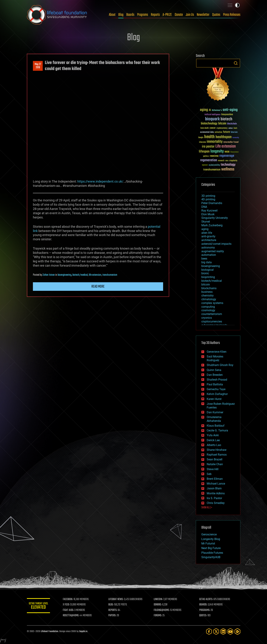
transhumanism (110, 275)
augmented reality (213, 251)
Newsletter (203, 15)
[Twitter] (216, 631)
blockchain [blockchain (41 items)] (232, 124)
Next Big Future (211, 548)
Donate (179, 15)
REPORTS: (114, 610)
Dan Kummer (215, 412)
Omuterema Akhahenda (214, 419)
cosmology (208, 310)
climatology (209, 299)
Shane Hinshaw (217, 450)
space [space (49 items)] (205, 165)
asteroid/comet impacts (216, 244)
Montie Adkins (216, 493)
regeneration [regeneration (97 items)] (209, 160)
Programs (143, 15)
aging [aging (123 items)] (204, 110)
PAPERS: (113, 616)
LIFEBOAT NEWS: (117, 599)
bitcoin (206, 284)
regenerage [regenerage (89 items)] (227, 156)
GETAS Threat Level (39, 606)
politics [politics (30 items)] (206, 156)
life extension (95, 275)
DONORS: (159, 605)
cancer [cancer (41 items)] (213, 128)
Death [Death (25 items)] (235, 128)
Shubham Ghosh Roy (220, 365)
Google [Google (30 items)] (201, 138)
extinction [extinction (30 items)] (218, 132)
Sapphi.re (83, 631)
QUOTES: (203, 616)
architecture (209, 240)
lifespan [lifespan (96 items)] (204, 152)
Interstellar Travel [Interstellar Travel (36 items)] (231, 142)
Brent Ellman (215, 479)
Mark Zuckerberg (212, 225)
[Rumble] (237, 631)
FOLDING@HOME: (162, 610)
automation (209, 255)
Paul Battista (215, 384)
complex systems (212, 303)
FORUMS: (159, 616)
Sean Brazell (215, 459)
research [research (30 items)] (221, 161)
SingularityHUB (211, 557)
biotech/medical (80, 275)
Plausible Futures (212, 553)
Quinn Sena (214, 370)
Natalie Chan (215, 464)
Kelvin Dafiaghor (217, 394)
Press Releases (232, 15)
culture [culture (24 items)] (231, 128)
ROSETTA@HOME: (73, 616)
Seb (209, 474)
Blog (121, 15)
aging (205, 229)
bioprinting (208, 277)
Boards (130, 15)
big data (207, 262)
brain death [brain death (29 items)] (205, 128)
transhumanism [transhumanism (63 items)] (212, 170)
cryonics (207, 318)
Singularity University (215, 218)
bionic (205, 273)
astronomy (208, 248)
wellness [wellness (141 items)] (228, 169)
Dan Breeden (215, 375)
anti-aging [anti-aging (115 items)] (230, 110)
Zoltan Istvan (49, 275)
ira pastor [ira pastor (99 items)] (208, 147)
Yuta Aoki (213, 435)
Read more (98, 287)
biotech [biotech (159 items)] (226, 119)
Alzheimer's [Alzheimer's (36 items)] (217, 110)
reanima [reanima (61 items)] (214, 156)
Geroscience (209, 534)
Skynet (206, 222)
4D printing (208, 199)
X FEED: (68, 605)
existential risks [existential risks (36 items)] (207, 132)
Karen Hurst (214, 399)
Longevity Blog (211, 539)
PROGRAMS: (205, 610)
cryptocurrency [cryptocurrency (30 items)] (222, 128)
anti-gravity (208, 236)
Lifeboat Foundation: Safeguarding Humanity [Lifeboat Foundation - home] (57, 15)
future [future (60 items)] (226, 132)
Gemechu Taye (216, 389)
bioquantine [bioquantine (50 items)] (227, 114)
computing (208, 307)
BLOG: (112, 605)
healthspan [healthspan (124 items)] (224, 137)
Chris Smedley (216, 503)
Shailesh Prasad (217, 380)
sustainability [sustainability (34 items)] (214, 165)
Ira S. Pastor (214, 498)
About (112, 15)
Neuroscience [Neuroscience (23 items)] (234, 152)
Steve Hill (213, 469)
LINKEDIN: (159, 599)
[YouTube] (230, 631)
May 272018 (38, 66)
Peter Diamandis (212, 203)
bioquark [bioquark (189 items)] (212, 119)
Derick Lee (213, 440)
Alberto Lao (214, 445)
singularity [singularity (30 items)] (233, 161)
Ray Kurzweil (209, 211)
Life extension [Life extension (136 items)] (226, 146)
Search (236, 63)
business (207, 292)
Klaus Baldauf (216, 426)
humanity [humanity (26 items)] (236, 138)
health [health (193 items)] (209, 137)
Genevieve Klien (217, 352)
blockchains (209, 288)
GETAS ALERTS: (206, 599)
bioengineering (64, 275)
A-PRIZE (167, 15)
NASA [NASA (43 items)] (227, 152)
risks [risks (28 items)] (227, 161)
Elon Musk (208, 214)
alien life (207, 233)
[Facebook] (209, 631)
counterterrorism (212, 314)
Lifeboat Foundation (49, 631)
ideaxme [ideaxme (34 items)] (202, 142)
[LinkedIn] (223, 631)
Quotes (216, 15)
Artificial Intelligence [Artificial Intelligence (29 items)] (212, 115)
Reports (155, 15)
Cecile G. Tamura (217, 430)
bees (204, 259)
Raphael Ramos (217, 455)
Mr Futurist (208, 543)
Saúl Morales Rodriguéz (215, 358)
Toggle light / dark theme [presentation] (237, 5)
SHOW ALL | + (207, 508)
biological (207, 270)
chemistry (207, 296)
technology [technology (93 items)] (228, 165)
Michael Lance (216, 484)
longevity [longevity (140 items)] (217, 151)
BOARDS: (204, 605)
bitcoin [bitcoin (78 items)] (222, 124)
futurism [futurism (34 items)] (234, 132)
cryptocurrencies (212, 321)
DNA (204, 207)
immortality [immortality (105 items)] (215, 142)
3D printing (208, 196)
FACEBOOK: (70, 599)
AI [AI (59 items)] (210, 110)
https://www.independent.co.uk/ (100, 181)
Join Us (190, 15)
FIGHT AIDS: (70, 610)
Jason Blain (214, 488)
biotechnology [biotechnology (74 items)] (209, 124)
